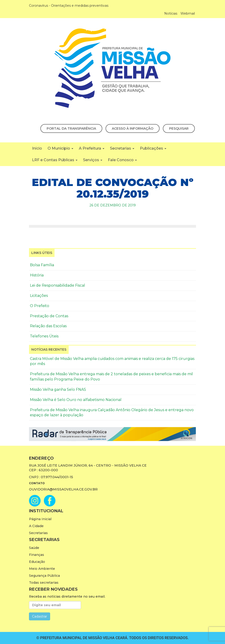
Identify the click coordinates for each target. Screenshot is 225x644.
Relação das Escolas (48, 326)
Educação (37, 562)
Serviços (93, 160)
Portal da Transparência (71, 128)
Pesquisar (179, 128)
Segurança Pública (44, 576)
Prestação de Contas (49, 316)
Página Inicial (40, 519)
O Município (60, 148)
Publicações (153, 148)
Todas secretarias (44, 583)
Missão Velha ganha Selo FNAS (58, 389)
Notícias (171, 13)
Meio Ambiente (42, 569)
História (37, 275)
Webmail (188, 13)
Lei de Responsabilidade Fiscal (58, 285)
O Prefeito (40, 306)
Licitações (39, 296)
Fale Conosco (122, 160)
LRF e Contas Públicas (55, 160)
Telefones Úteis (44, 336)
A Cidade (36, 526)
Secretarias (122, 148)
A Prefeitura (92, 148)
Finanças (37, 555)
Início (37, 148)
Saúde (34, 548)
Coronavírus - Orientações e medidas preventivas (69, 6)
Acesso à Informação (133, 128)
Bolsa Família (42, 265)
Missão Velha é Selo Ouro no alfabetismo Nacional (76, 400)
